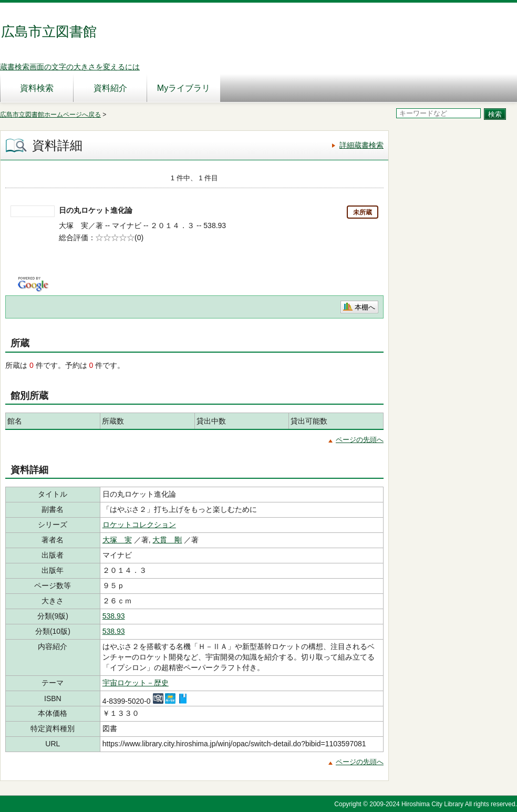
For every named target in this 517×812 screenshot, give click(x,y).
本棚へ (365, 307)
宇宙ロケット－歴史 (136, 683)
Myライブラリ (184, 88)
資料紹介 (110, 88)
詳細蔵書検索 (361, 145)
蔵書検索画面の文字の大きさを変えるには (70, 67)
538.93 (114, 616)
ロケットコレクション (139, 525)
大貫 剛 (167, 540)
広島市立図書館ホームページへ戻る (50, 115)
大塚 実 (117, 540)
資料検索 (37, 88)
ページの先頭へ (360, 440)
